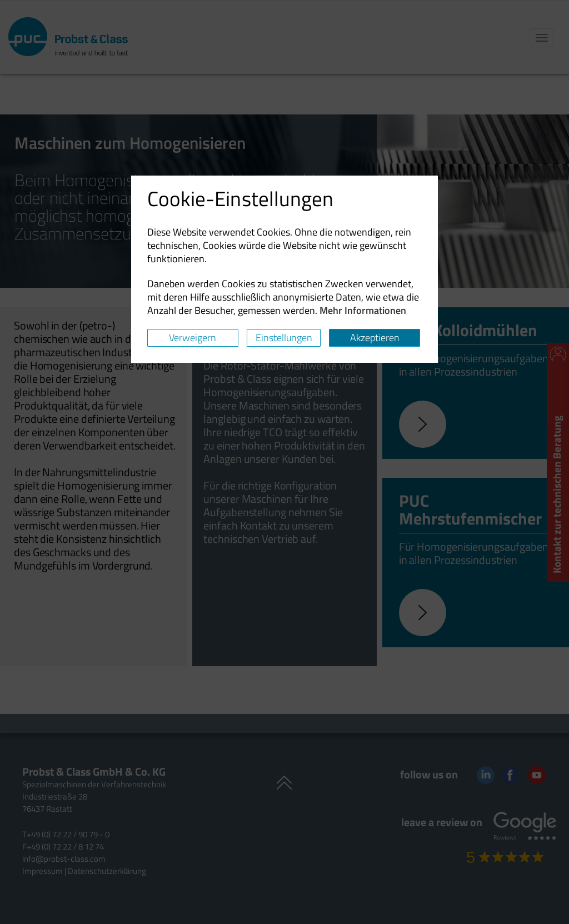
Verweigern (193, 338)
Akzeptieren (375, 338)
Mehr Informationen (363, 310)
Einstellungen (284, 338)
